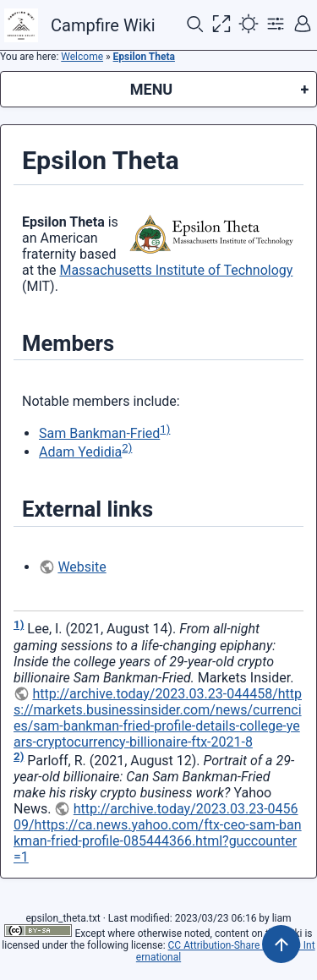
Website (82, 567)
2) (127, 448)
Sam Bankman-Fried (99, 433)
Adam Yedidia (80, 452)
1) (165, 429)
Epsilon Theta (144, 57)
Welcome (82, 57)
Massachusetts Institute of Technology (176, 270)
